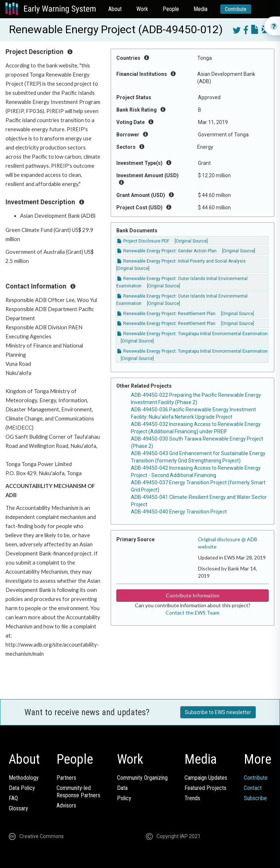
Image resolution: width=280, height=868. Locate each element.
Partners (66, 778)
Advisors (66, 805)
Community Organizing (142, 778)
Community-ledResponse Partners (78, 792)
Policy (124, 798)
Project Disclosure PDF (143, 241)
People (171, 9)
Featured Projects (205, 788)
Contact (253, 788)
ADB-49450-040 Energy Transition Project (179, 512)
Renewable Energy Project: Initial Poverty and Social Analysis (182, 261)
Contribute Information (193, 595)
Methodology (24, 778)
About (115, 9)
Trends (192, 798)
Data (122, 788)
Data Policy (22, 788)
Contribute (236, 9)
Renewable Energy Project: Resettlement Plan (166, 314)
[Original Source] (191, 241)
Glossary (18, 808)
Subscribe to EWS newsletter (218, 712)
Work (142, 9)
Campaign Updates (206, 778)
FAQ (13, 798)
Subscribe (255, 798)
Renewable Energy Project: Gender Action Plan (167, 251)
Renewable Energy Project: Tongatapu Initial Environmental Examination (192, 334)
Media (201, 9)
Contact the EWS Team (192, 613)
